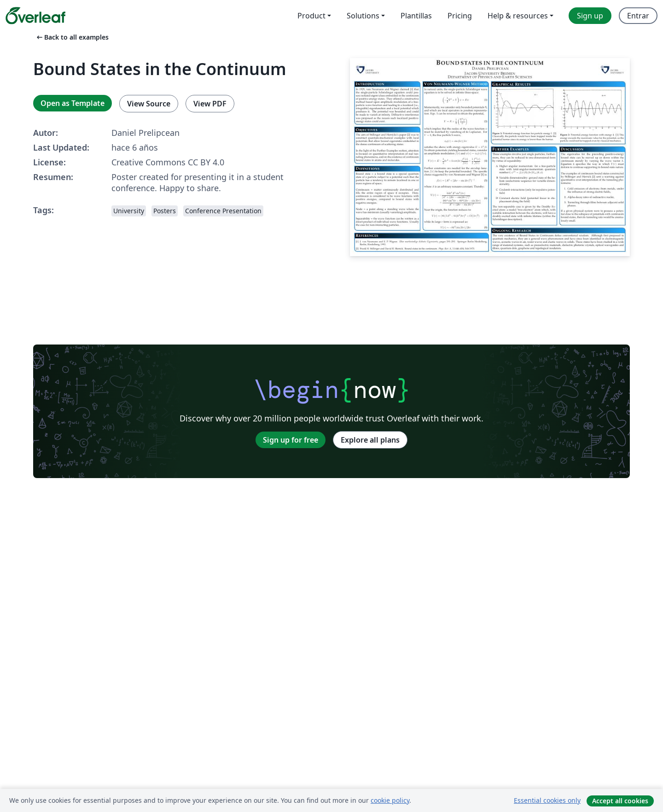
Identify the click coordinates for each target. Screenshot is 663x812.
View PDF (210, 104)
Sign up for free (291, 440)
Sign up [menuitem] (590, 16)
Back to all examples (72, 37)
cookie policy (390, 800)
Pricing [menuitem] (460, 16)
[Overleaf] (35, 16)
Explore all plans (370, 440)
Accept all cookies (620, 801)
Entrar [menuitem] (638, 16)
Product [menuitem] (311, 16)
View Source (149, 104)
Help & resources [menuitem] (518, 16)
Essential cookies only (547, 800)
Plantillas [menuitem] (416, 16)
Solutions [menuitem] (363, 16)
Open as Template (73, 103)
